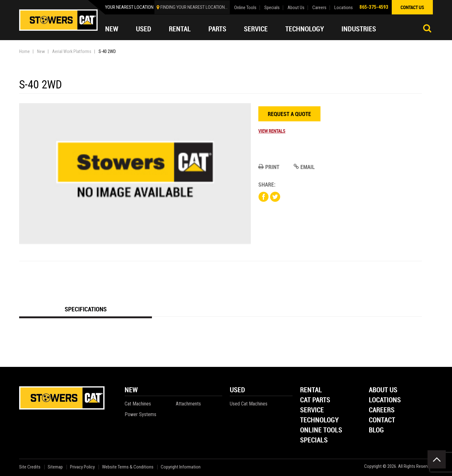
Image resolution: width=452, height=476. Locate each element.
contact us (412, 7)
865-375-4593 (374, 7)
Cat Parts (315, 400)
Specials (272, 8)
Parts (217, 29)
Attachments (188, 404)
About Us (296, 8)
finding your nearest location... (194, 7)
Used (144, 29)
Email (304, 167)
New (112, 29)
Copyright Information (181, 467)
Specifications (86, 309)
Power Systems (140, 414)
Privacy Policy (82, 467)
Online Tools (245, 8)
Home (24, 51)
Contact (382, 420)
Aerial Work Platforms (72, 51)
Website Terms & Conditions (128, 467)
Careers (319, 8)
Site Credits (30, 467)
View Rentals (272, 131)
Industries (359, 29)
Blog (376, 430)
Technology (305, 29)
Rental (180, 29)
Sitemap (55, 467)
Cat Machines (138, 404)
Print (269, 167)
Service (256, 29)
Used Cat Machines (249, 404)
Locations (344, 8)
